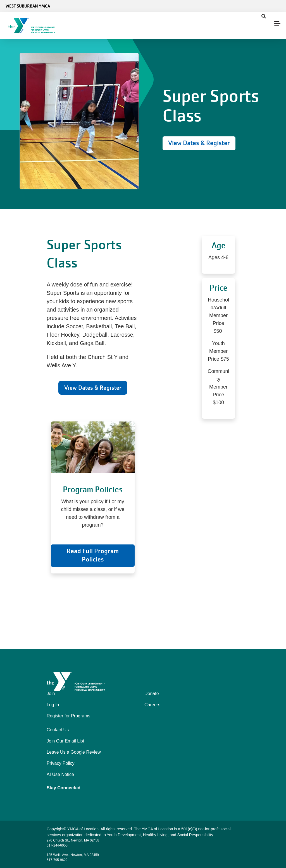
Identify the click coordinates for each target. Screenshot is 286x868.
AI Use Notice (60, 774)
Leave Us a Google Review (74, 752)
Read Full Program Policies (93, 555)
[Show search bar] (264, 16)
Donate (152, 694)
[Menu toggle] (277, 24)
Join (51, 694)
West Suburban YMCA (28, 6)
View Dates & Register (199, 143)
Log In (53, 705)
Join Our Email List (65, 741)
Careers (152, 705)
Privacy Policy (61, 763)
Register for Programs (69, 716)
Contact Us (58, 730)
